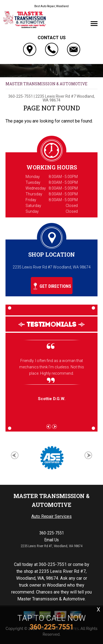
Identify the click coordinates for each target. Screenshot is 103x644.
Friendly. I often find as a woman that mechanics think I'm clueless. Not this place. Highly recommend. (52, 367)
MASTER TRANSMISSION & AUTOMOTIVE (46, 84)
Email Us (51, 540)
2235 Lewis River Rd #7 (56, 96)
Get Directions (52, 286)
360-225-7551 (21, 96)
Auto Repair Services (51, 516)
